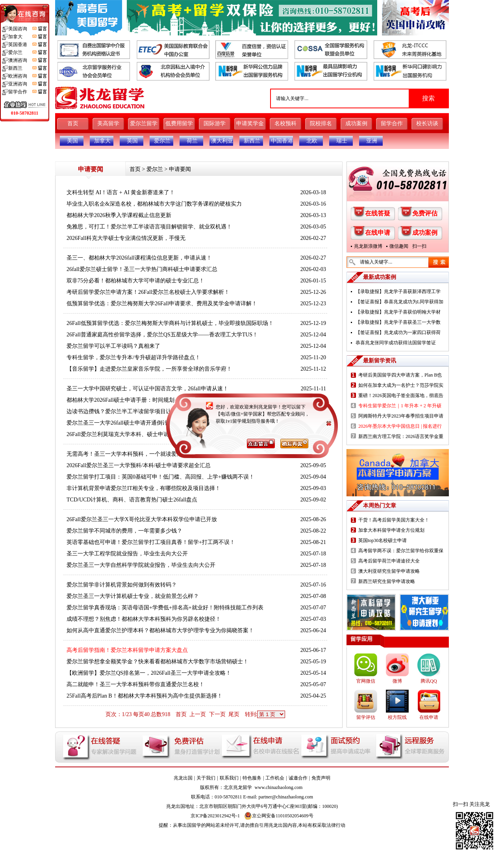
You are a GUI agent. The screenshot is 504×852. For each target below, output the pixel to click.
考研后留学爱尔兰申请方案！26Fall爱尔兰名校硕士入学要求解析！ (148, 292)
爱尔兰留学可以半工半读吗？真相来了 (113, 346)
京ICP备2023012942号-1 (215, 816)
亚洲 (372, 141)
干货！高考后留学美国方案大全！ (394, 520)
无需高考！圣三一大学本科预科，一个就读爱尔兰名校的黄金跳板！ (149, 454)
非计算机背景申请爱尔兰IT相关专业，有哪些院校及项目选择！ (144, 488)
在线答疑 (378, 213)
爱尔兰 (162, 141)
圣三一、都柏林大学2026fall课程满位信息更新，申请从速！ (139, 258)
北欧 (312, 141)
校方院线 (397, 717)
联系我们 (229, 778)
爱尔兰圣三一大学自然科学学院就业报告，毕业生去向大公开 (141, 565)
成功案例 (356, 123)
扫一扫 (419, 246)
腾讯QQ (429, 681)
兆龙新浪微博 (368, 246)
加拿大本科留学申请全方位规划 (391, 530)
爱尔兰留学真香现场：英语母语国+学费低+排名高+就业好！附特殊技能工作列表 (165, 608)
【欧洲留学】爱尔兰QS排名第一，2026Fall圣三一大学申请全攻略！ (149, 673)
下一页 (217, 714)
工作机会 (275, 778)
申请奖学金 (250, 123)
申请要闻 (180, 169)
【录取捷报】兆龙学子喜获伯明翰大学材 (398, 312)
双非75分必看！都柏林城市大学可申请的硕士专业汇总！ (135, 281)
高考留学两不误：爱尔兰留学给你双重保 (401, 551)
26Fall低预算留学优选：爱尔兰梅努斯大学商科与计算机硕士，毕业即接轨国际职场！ (170, 323)
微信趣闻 (399, 246)
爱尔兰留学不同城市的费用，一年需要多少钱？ (124, 531)
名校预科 (285, 123)
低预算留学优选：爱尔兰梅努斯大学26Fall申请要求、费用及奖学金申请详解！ (162, 303)
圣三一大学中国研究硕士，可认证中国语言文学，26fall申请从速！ (147, 389)
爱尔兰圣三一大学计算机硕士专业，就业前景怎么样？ (133, 596)
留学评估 (366, 717)
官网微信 (366, 681)
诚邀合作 (298, 778)
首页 (73, 123)
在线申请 (378, 233)
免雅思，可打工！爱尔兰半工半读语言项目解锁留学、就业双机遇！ (149, 227)
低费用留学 (179, 123)
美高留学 (108, 123)
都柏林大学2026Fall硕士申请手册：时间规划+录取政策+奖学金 (143, 400)
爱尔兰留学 (144, 123)
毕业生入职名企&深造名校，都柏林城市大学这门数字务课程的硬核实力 (154, 204)
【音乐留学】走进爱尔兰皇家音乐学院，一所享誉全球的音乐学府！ (149, 369)
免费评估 (425, 213)
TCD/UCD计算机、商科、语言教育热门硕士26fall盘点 (132, 500)
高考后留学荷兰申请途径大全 (389, 561)
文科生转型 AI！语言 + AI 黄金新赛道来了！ (121, 192)
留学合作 (392, 123)
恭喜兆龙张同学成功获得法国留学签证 (396, 343)
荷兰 (192, 141)
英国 (132, 141)
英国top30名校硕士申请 (383, 540)
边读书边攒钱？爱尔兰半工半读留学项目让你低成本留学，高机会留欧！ (155, 411)
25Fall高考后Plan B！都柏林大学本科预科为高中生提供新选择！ (145, 696)
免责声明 (321, 778)
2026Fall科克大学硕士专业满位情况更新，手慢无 (126, 238)
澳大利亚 (222, 141)
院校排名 (321, 123)
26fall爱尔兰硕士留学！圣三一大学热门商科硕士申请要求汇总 (142, 269)
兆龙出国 (183, 778)
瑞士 (342, 141)
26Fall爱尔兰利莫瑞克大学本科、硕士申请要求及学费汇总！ (140, 434)
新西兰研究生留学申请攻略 (387, 581)
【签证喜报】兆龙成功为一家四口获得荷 (398, 332)
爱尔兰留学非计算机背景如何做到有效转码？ (122, 585)
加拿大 (102, 141)
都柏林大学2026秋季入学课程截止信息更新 (119, 215)
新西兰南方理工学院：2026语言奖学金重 (401, 436)
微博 (397, 681)
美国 (72, 141)
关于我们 (206, 778)
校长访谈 (427, 123)
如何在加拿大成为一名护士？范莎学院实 (401, 385)
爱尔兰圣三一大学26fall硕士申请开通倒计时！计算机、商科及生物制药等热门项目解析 (172, 423)
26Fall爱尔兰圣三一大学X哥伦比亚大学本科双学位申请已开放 (142, 519)
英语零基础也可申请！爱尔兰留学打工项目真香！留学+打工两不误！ (151, 542)
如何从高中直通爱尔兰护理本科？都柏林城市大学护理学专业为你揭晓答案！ (160, 630)
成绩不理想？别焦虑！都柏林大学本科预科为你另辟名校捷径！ (144, 619)
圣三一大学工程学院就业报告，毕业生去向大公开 (127, 554)
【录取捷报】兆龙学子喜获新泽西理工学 (398, 291)
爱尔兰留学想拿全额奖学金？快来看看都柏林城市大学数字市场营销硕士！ (157, 662)
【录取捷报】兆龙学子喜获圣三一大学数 (398, 322)
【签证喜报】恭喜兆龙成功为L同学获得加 (399, 302)
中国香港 (282, 141)
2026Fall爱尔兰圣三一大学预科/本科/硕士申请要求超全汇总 (139, 465)
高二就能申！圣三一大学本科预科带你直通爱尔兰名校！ (135, 684)
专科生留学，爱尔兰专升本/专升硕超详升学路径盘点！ (133, 357)
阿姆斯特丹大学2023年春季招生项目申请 (401, 416)
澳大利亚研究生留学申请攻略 (389, 571)
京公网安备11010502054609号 (279, 816)
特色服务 (252, 778)
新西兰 (252, 141)
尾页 (234, 714)
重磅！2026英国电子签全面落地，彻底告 (401, 395)
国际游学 (215, 123)
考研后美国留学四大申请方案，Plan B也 (400, 375)
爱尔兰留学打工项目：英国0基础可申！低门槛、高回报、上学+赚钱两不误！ (160, 477)
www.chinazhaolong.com (279, 787)
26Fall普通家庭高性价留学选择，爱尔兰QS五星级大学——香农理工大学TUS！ (162, 335)
